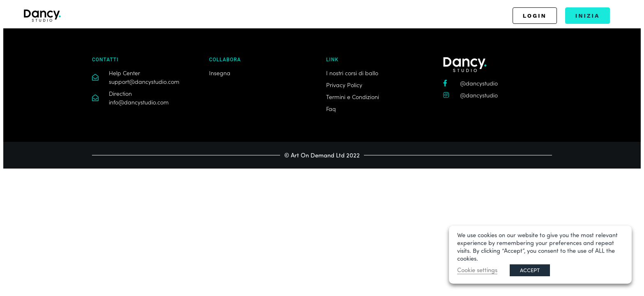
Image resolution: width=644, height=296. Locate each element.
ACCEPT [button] (530, 270)
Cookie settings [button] (477, 270)
